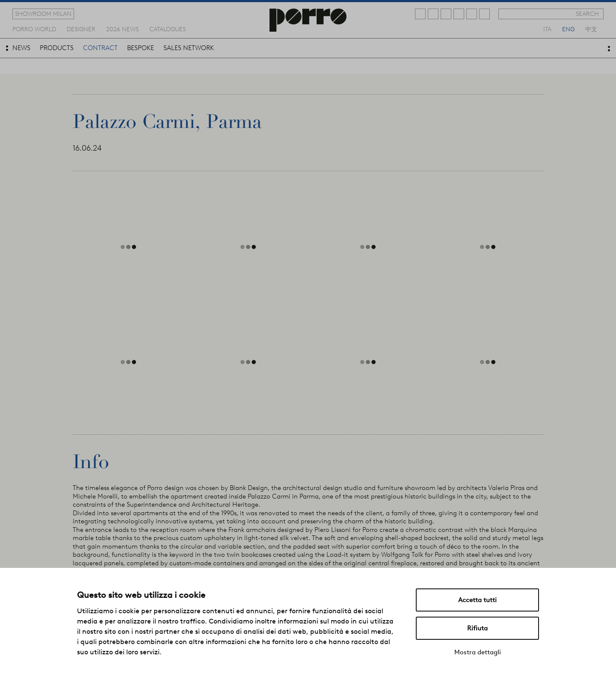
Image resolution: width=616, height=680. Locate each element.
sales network (189, 48)
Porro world (34, 29)
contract (100, 48)
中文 (591, 29)
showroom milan (43, 14)
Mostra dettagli (478, 652)
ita (547, 29)
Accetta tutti (477, 600)
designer (81, 29)
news (21, 48)
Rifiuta (477, 628)
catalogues (167, 29)
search (587, 14)
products (57, 48)
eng (568, 29)
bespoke (141, 48)
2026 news (122, 29)
